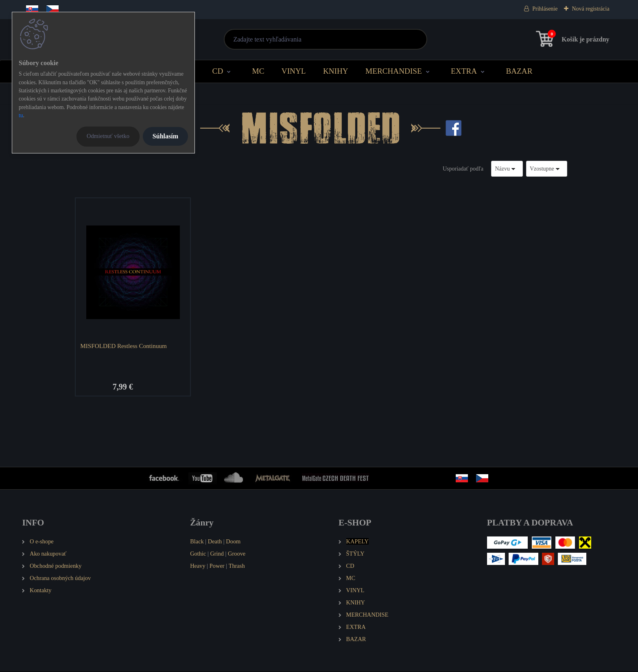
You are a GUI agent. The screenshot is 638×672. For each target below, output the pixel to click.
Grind (217, 554)
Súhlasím (165, 136)
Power (217, 567)
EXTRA (464, 71)
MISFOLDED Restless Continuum (124, 346)
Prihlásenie (545, 9)
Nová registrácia (590, 9)
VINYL (294, 71)
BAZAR (519, 71)
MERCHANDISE (394, 71)
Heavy (198, 567)
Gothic (198, 554)
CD (218, 71)
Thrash (237, 567)
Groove (237, 554)
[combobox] (507, 169)
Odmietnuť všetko (108, 136)
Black (197, 542)
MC (258, 71)
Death (215, 542)
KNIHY (336, 71)
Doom (233, 542)
